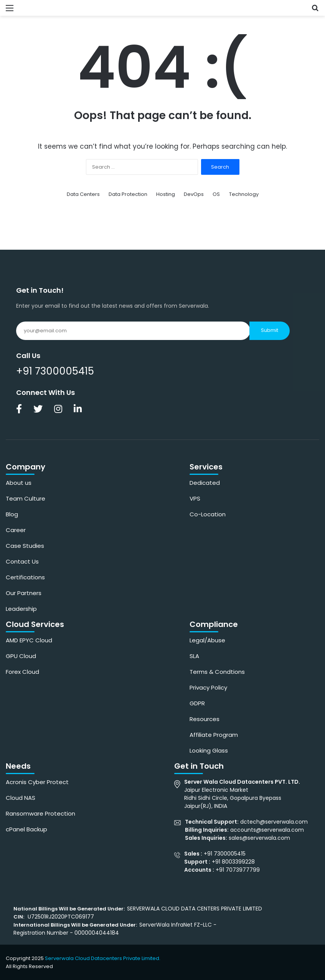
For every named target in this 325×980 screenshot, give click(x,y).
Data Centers (83, 194)
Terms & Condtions (217, 672)
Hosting (166, 194)
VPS (195, 498)
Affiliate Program (214, 735)
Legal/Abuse (207, 640)
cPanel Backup (26, 829)
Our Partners (24, 593)
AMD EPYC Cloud (29, 640)
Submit (270, 330)
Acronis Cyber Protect (37, 782)
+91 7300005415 (55, 371)
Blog (12, 514)
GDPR (197, 703)
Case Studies (25, 546)
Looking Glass (209, 750)
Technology (244, 194)
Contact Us (22, 561)
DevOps (194, 194)
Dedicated (205, 483)
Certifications (25, 577)
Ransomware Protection (40, 813)
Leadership (21, 609)
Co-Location (208, 514)
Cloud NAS (21, 798)
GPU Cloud (21, 656)
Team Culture (26, 498)
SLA (194, 656)
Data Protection (128, 194)
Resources (205, 719)
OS (216, 194)
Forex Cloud (22, 672)
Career (16, 530)
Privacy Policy (208, 687)
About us (19, 483)
